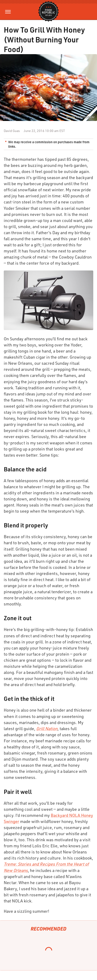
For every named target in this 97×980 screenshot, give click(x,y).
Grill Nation (47, 728)
